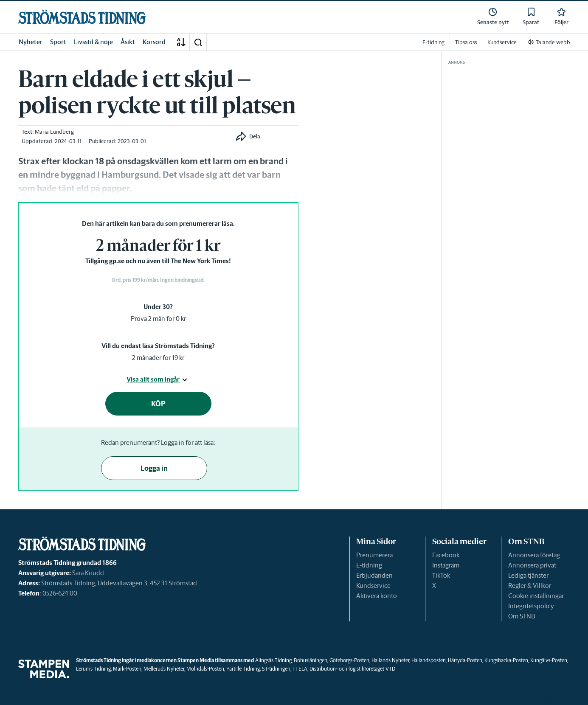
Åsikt (128, 42)
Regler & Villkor (530, 586)
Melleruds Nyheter (164, 669)
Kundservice (373, 586)
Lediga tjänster (528, 575)
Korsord (154, 42)
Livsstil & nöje (93, 42)
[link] (82, 17)
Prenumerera (374, 555)
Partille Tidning (243, 669)
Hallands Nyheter (390, 660)
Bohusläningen (311, 660)
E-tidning (369, 565)
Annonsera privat (532, 565)
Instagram (446, 565)
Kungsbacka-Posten (506, 660)
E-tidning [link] (433, 42)
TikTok (441, 575)
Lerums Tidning (93, 669)
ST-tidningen (276, 669)
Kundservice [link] (502, 42)
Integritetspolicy (531, 606)
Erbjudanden (374, 575)
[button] (198, 42)
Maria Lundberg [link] (54, 132)
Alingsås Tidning (273, 660)
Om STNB (522, 616)
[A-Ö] (181, 42)
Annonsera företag (534, 555)
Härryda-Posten (465, 660)
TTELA (300, 669)
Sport (58, 42)
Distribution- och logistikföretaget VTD (352, 669)
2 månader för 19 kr (158, 358)
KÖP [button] (158, 404)
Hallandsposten (429, 660)
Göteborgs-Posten (349, 660)
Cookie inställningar (536, 596)
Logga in (154, 468)
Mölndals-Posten (205, 669)
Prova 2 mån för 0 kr (158, 319)
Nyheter (31, 42)
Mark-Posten (127, 669)
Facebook (446, 555)
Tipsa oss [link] (466, 42)
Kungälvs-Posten (549, 660)
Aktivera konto (377, 596)
